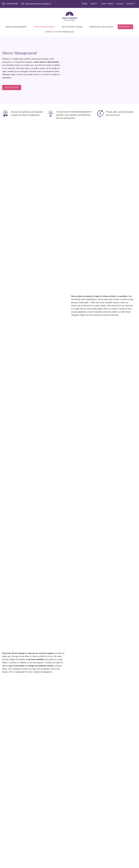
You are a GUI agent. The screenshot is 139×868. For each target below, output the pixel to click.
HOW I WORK (107, 4)
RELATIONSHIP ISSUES (72, 27)
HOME (85, 4)
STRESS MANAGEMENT (44, 27)
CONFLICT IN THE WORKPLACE (60, 32)
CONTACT (131, 4)
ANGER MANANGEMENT (16, 27)
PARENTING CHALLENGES (101, 27)
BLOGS (120, 4)
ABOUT (94, 4)
